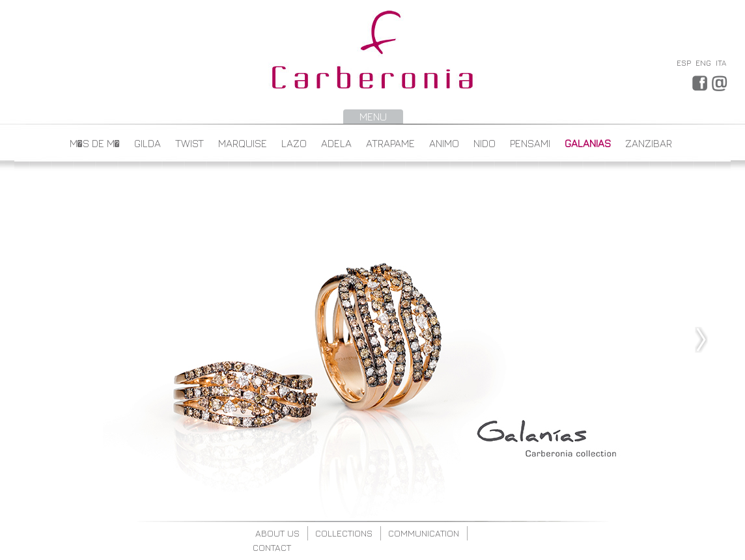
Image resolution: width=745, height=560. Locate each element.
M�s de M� (95, 143)
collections (344, 533)
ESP (684, 63)
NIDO (485, 143)
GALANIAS (588, 143)
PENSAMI (530, 143)
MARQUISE (243, 143)
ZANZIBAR (649, 143)
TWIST (190, 143)
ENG (703, 63)
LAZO (294, 143)
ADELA (336, 143)
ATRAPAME (390, 143)
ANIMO (444, 143)
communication (424, 533)
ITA (721, 63)
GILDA (148, 143)
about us (277, 533)
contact (272, 547)
